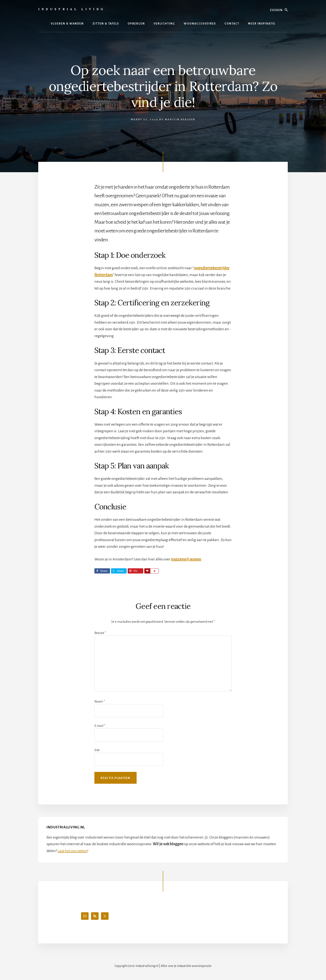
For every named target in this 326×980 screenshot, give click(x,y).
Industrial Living (72, 9)
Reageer (188, 120)
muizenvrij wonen (186, 559)
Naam (100, 701)
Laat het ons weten (72, 851)
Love (147, 571)
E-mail (100, 726)
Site (97, 750)
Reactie (100, 633)
